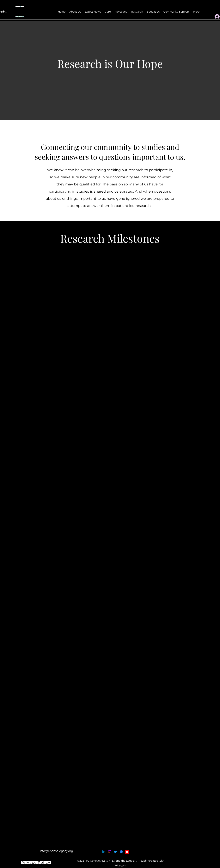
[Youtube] (127, 852)
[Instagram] (110, 852)
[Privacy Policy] (36, 862)
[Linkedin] (104, 852)
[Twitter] (115, 852)
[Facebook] (121, 852)
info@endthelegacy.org (56, 851)
